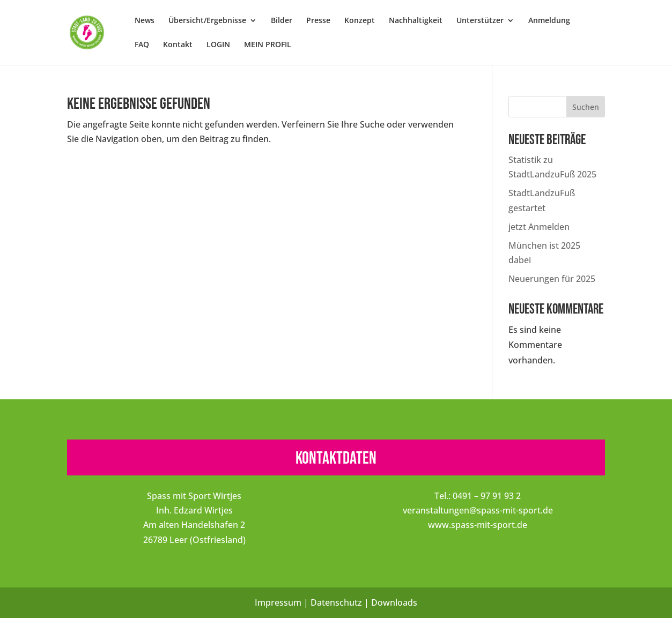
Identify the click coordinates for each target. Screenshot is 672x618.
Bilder (282, 21)
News (145, 21)
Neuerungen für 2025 (552, 279)
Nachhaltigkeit (416, 21)
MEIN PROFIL (268, 45)
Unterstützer (480, 21)
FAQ (142, 45)
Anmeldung (549, 21)
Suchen (586, 107)
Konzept (360, 21)
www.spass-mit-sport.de (478, 525)
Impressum (278, 602)
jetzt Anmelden (539, 227)
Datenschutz (336, 602)
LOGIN (218, 45)
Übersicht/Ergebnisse (207, 21)
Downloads (394, 602)
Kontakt (178, 45)
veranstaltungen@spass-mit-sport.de (478, 510)
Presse (318, 21)
